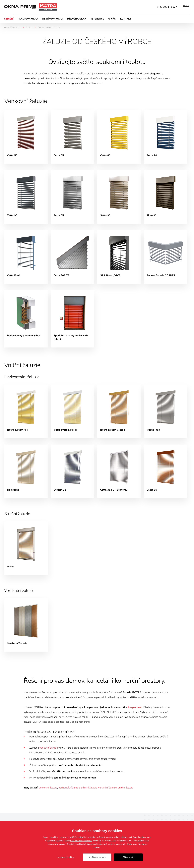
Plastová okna (28, 19)
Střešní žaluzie (18, 519)
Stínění (9, 19)
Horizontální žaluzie (23, 380)
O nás (112, 19)
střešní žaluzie (89, 794)
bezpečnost (135, 714)
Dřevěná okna (77, 19)
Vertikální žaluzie (20, 596)
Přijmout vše (128, 857)
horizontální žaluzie (69, 794)
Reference (97, 19)
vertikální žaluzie (107, 794)
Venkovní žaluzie (27, 101)
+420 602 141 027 (167, 7)
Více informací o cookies (81, 841)
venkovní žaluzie (49, 754)
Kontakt (126, 19)
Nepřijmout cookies (97, 857)
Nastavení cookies (66, 857)
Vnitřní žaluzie (24, 368)
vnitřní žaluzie (126, 794)
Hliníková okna (53, 19)
